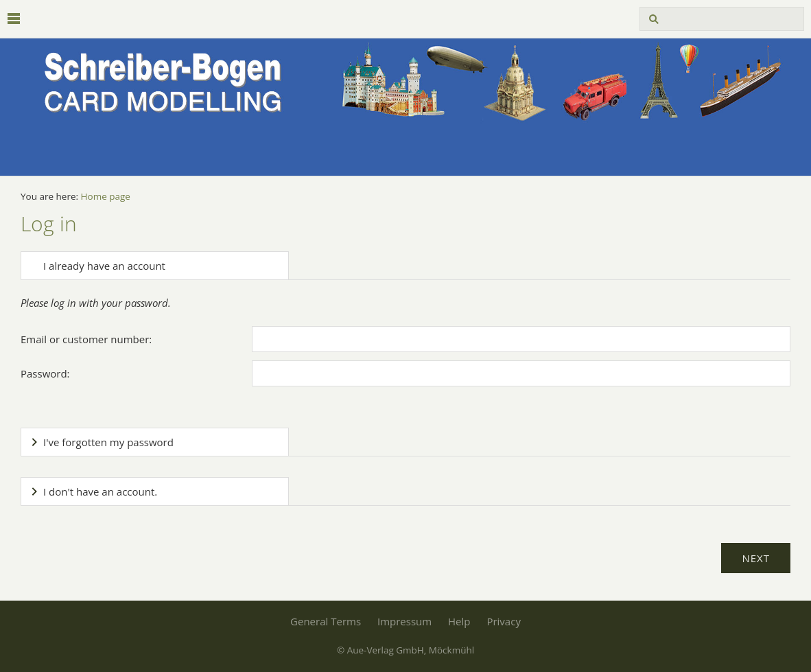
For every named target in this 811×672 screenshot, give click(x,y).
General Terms (326, 621)
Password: (45, 373)
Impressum (404, 621)
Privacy (503, 621)
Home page (106, 196)
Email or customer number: (86, 339)
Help (459, 621)
